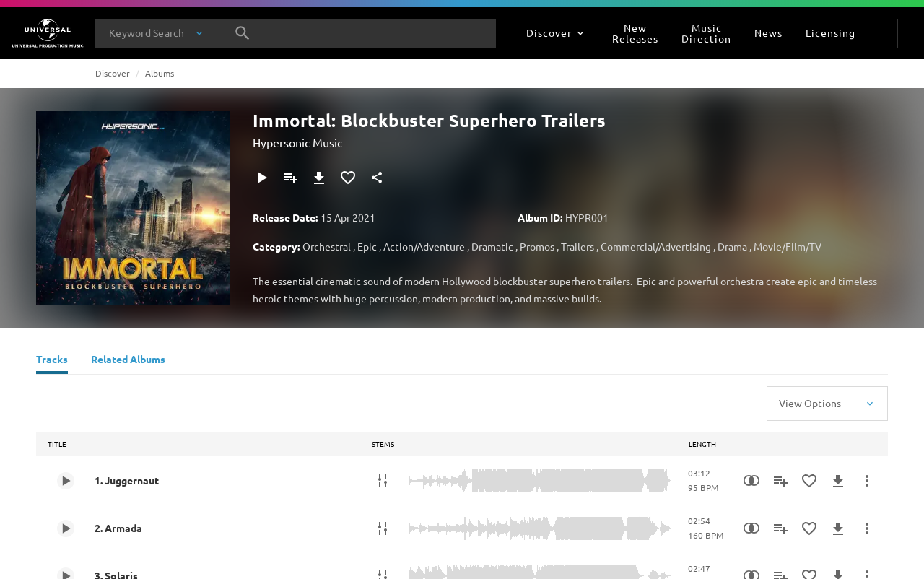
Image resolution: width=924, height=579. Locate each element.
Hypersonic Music (297, 142)
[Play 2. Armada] (66, 528)
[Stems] (383, 481)
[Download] (319, 178)
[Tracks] (52, 361)
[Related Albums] (128, 361)
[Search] (243, 33)
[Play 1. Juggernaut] (66, 481)
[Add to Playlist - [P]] (290, 178)
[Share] (377, 178)
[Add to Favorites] (348, 178)
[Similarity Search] (751, 481)
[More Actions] (867, 481)
